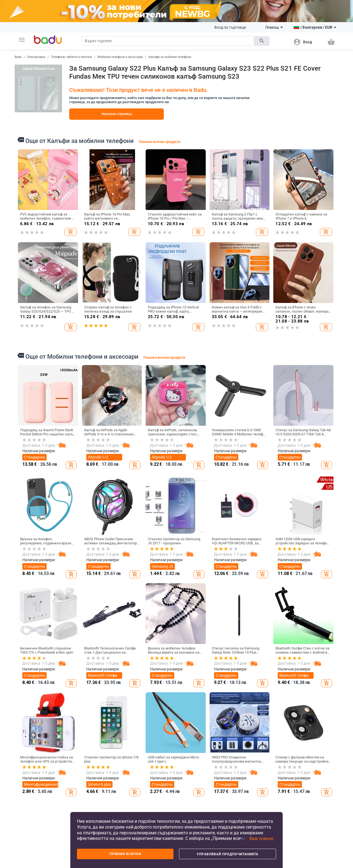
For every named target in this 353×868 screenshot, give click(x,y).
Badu (18, 57)
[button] (22, 40)
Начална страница (117, 114)
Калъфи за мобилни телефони (170, 57)
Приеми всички (125, 854)
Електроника (36, 57)
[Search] (168, 41)
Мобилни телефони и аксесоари (120, 57)
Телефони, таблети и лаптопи (71, 57)
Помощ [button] (274, 27)
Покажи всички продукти (160, 142)
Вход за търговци (230, 27)
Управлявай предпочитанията (228, 854)
